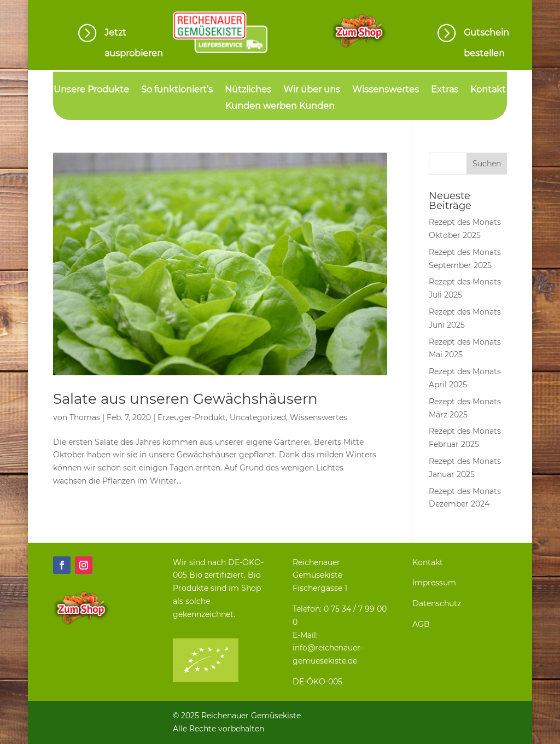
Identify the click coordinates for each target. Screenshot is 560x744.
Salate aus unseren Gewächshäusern (185, 399)
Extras (445, 90)
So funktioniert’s (177, 90)
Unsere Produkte (91, 90)
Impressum (434, 583)
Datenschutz (437, 603)
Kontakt (488, 90)
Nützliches (248, 90)
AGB (421, 624)
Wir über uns (312, 90)
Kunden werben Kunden (280, 107)
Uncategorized (258, 417)
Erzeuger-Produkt (192, 417)
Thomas (85, 417)
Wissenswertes (386, 90)
